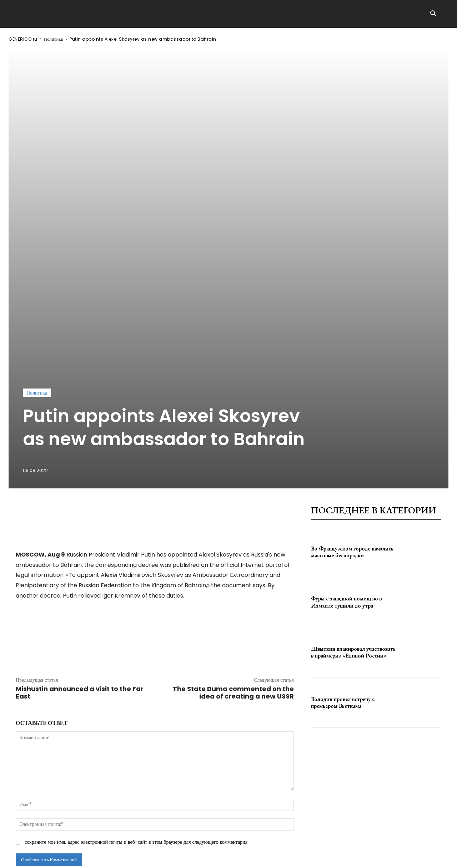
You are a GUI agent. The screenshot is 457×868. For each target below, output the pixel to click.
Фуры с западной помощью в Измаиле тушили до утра (346, 492)
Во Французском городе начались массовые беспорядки (352, 442)
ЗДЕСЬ (77, 857)
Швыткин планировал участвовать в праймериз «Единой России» (353, 542)
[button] (433, 14)
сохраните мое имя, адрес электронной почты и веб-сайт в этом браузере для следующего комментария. (137, 732)
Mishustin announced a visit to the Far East (80, 583)
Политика (54, 39)
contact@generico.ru (152, 857)
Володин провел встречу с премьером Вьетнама (343, 593)
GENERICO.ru (23, 39)
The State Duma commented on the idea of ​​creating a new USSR (233, 583)
